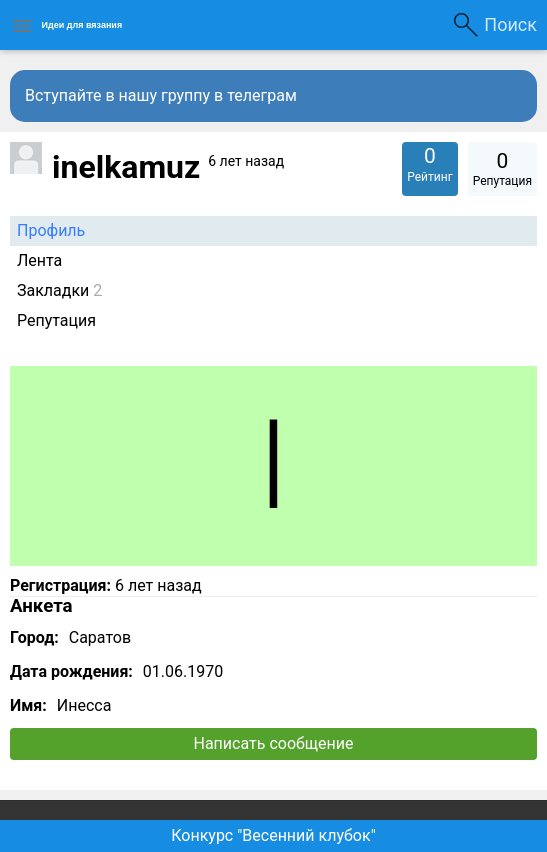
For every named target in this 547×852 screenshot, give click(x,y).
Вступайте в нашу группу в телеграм (161, 95)
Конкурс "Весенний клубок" (273, 835)
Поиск (510, 24)
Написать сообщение (274, 743)
